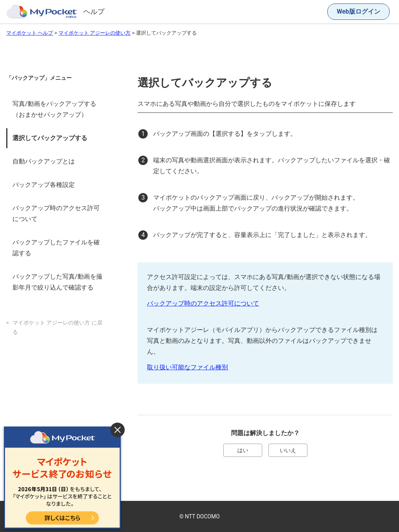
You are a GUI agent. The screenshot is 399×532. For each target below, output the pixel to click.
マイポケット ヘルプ (30, 33)
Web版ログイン (358, 11)
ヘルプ (94, 11)
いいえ (288, 450)
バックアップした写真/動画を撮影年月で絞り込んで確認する (57, 282)
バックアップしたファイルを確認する (56, 248)
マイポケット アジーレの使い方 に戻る (57, 327)
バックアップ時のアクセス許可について (56, 213)
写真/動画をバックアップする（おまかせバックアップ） (54, 109)
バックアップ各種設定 (44, 185)
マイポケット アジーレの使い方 (94, 33)
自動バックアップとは (44, 161)
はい (243, 450)
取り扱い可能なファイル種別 (187, 367)
